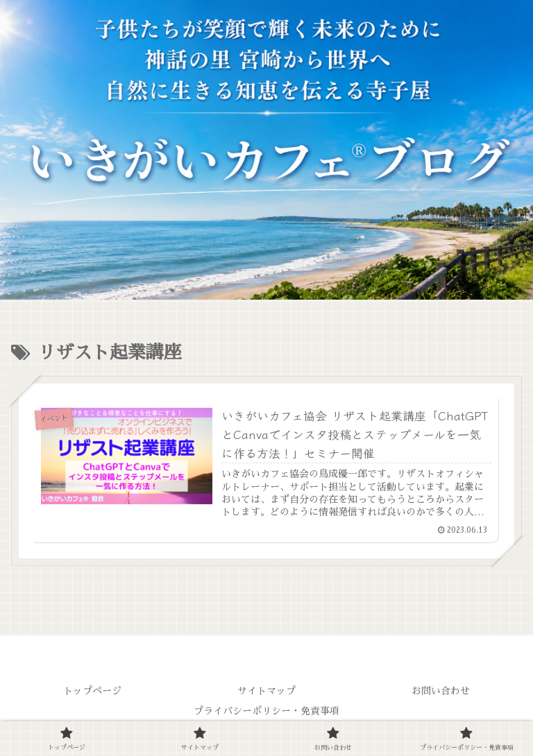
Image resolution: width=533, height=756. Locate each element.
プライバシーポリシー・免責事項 (266, 711)
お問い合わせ (441, 691)
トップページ (92, 691)
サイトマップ (266, 691)
